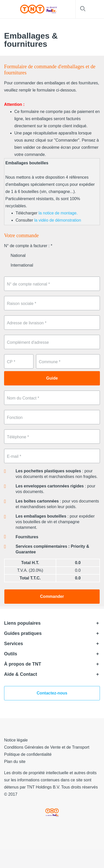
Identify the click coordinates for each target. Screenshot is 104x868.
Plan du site (15, 762)
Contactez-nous (52, 693)
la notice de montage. (58, 213)
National (15, 255)
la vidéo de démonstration (58, 220)
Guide (52, 378)
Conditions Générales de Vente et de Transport (47, 747)
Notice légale (16, 740)
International (19, 265)
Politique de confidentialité (28, 754)
